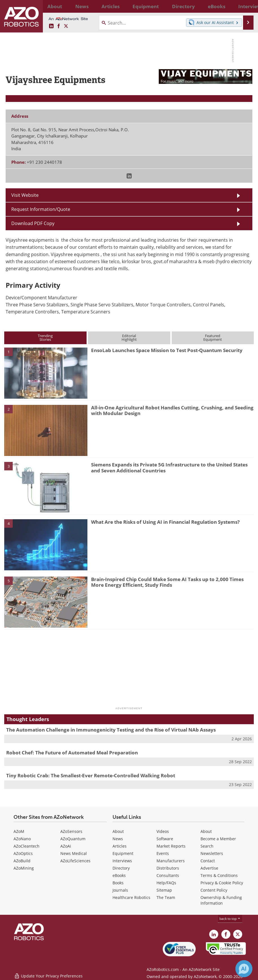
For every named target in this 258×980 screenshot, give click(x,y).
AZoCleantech (27, 846)
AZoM (19, 831)
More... (246, 6)
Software (165, 839)
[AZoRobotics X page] (66, 26)
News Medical (74, 853)
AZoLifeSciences (75, 861)
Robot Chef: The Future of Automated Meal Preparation (72, 753)
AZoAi (66, 846)
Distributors (168, 868)
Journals (120, 890)
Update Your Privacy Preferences (48, 973)
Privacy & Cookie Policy (222, 883)
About (118, 831)
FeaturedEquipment (213, 338)
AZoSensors (71, 831)
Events (163, 853)
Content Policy (214, 890)
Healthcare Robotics (131, 897)
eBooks (119, 875)
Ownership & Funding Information (221, 900)
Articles (120, 846)
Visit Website (25, 195)
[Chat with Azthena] (244, 969)
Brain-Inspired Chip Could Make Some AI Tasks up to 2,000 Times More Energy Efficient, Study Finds (167, 582)
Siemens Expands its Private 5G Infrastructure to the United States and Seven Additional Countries (169, 467)
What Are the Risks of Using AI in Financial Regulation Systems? (165, 522)
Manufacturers (171, 861)
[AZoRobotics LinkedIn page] (51, 26)
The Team (166, 897)
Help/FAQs (166, 883)
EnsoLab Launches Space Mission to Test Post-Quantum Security (167, 350)
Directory (121, 868)
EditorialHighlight (129, 338)
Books (118, 883)
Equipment (123, 853)
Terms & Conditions (219, 875)
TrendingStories (45, 338)
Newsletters (212, 853)
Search (207, 846)
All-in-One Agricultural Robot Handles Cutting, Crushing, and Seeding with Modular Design (172, 410)
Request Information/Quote (41, 209)
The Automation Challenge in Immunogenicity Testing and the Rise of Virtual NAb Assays (111, 730)
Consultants (168, 875)
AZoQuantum (73, 839)
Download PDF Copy (33, 223)
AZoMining (24, 868)
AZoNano (22, 839)
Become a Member (218, 839)
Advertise (209, 868)
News (118, 839)
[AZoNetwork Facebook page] (59, 26)
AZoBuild (22, 861)
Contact (208, 861)
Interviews (122, 861)
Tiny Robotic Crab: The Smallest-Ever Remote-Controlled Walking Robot (91, 775)
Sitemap (164, 890)
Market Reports (171, 846)
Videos (163, 831)
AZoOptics (23, 853)
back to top (230, 918)
